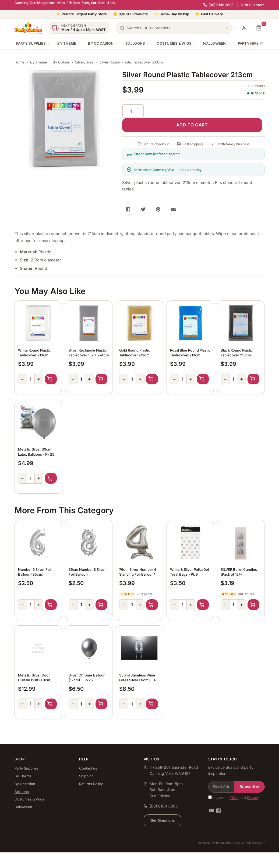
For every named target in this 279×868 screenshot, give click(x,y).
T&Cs (234, 798)
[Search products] (174, 28)
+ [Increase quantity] (39, 379)
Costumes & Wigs (176, 43)
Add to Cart (51, 379)
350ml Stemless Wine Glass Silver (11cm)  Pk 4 (139, 680)
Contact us (88, 768)
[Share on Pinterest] (158, 209)
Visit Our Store (253, 5)
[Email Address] (221, 787)
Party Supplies (33, 43)
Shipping (86, 776)
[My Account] (244, 28)
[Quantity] (133, 111)
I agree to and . (234, 798)
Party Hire (250, 43)
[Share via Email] (173, 209)
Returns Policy (91, 784)
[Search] (226, 28)
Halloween (217, 43)
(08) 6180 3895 (218, 5)
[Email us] (212, 811)
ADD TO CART (192, 125)
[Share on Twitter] (143, 209)
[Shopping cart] (259, 28)
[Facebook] (218, 811)
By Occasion (103, 43)
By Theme (69, 43)
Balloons (137, 43)
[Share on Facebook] (128, 209)
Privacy (253, 798)
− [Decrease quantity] (22, 379)
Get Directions (163, 820)
